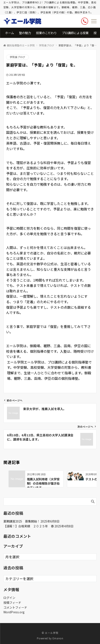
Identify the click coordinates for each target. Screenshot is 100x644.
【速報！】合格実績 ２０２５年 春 (29, 526)
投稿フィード (12, 603)
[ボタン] (85, 21)
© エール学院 (50, 633)
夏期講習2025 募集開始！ (22, 521)
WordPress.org (14, 612)
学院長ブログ (17, 57)
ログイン (9, 598)
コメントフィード (15, 607)
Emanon (58, 638)
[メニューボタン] (94, 21)
